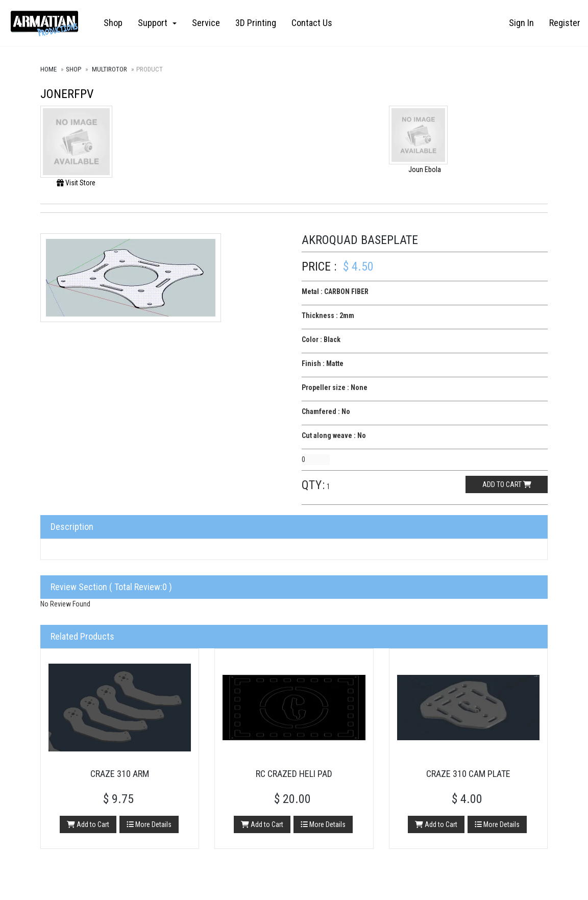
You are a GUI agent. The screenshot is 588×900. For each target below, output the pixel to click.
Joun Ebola (425, 169)
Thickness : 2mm (328, 315)
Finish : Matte (323, 363)
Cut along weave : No (334, 435)
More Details (149, 824)
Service (206, 23)
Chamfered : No (326, 411)
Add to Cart (88, 824)
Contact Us (312, 23)
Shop (113, 23)
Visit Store (76, 183)
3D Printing (256, 23)
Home (48, 69)
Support (157, 23)
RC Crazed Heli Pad (294, 774)
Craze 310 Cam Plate (468, 774)
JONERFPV (67, 94)
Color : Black (321, 339)
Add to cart (507, 484)
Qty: (313, 485)
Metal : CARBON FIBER (335, 291)
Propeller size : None (335, 387)
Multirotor (109, 69)
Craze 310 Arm (120, 774)
